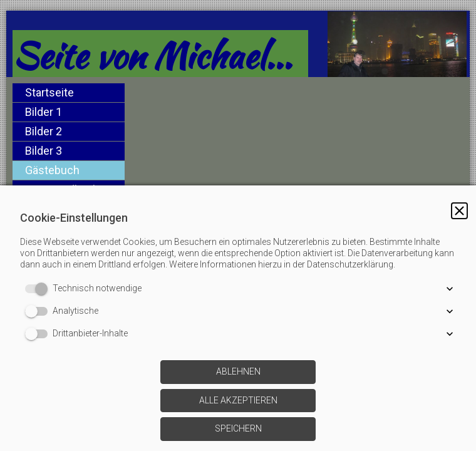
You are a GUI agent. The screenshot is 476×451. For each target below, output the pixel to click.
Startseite (49, 92)
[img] (297, 127)
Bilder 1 (44, 112)
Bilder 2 (44, 131)
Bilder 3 (44, 151)
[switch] (39, 289)
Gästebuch (52, 170)
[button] (459, 211)
